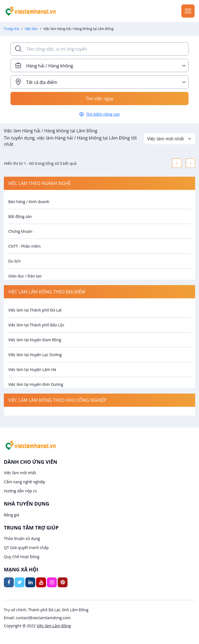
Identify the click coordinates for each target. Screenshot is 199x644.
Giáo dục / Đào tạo (25, 276)
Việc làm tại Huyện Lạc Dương (35, 355)
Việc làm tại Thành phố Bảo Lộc (36, 325)
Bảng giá (12, 515)
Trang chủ (12, 29)
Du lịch (14, 261)
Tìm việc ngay (99, 99)
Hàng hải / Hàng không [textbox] (50, 66)
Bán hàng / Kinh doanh (29, 202)
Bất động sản (20, 216)
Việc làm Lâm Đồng (54, 626)
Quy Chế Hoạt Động (22, 557)
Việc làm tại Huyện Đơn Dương (36, 384)
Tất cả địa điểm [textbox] (42, 82)
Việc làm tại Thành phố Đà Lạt (35, 310)
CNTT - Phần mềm (24, 246)
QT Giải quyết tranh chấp (26, 548)
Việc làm (31, 29)
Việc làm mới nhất (20, 473)
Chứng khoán (20, 231)
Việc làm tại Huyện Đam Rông (35, 340)
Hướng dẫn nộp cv (20, 491)
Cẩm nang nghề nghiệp (25, 482)
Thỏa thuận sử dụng (22, 538)
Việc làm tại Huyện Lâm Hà (32, 369)
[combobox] (99, 66)
